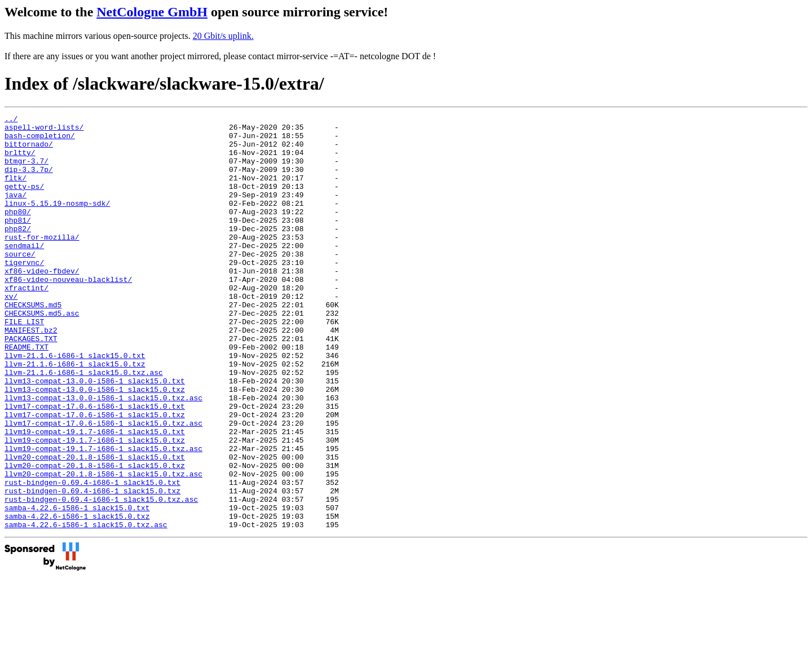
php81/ (18, 242)
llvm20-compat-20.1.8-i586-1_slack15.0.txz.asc (103, 546)
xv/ (11, 333)
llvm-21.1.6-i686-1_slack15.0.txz (75, 414)
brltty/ (20, 161)
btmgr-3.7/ (27, 171)
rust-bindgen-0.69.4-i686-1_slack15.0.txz (92, 567)
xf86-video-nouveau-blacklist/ (68, 313)
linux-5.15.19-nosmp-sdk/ (57, 222)
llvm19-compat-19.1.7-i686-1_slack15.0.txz (95, 506)
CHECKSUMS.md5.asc (42, 354)
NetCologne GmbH (152, 12)
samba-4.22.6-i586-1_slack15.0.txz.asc (86, 607)
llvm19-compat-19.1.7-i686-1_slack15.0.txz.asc (103, 516)
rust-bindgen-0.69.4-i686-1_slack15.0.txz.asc (101, 577)
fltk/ (16, 191)
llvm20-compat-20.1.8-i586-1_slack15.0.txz (95, 536)
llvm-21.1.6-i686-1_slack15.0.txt (75, 404)
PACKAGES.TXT (31, 384)
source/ (20, 282)
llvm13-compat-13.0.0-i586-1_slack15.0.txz (95, 445)
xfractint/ (27, 323)
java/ (16, 211)
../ (11, 120)
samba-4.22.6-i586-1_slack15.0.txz (77, 597)
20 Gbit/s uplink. (223, 36)
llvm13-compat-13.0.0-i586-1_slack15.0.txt (95, 435)
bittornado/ (29, 151)
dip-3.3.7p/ (29, 181)
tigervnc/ (24, 293)
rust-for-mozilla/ (42, 262)
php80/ (18, 232)
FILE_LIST (24, 364)
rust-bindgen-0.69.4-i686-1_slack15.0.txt (92, 557)
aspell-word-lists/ (44, 130)
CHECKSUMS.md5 (33, 343)
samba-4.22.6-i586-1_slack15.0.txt (77, 587)
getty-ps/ (24, 201)
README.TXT (27, 394)
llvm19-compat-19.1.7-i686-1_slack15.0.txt (95, 496)
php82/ (18, 252)
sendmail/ (24, 272)
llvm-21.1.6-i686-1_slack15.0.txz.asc (84, 425)
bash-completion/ (40, 140)
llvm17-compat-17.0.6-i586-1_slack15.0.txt (95, 465)
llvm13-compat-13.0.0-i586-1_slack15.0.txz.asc (103, 455)
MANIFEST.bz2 (31, 374)
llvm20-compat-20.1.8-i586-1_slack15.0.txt (95, 526)
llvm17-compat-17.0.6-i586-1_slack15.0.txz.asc (103, 485)
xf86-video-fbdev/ (42, 303)
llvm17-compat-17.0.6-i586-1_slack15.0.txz (95, 475)
